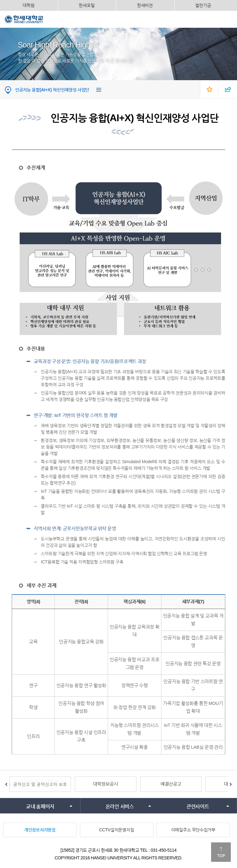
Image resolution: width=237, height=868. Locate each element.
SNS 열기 (228, 89)
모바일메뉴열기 (228, 19)
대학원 (28, 5)
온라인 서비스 (120, 806)
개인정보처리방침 (40, 830)
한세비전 (145, 5)
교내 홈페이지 (40, 806)
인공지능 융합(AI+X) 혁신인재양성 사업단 (52, 90)
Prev (6, 784)
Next (231, 784)
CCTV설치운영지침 (116, 830)
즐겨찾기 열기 (209, 89)
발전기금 (203, 5)
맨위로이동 (221, 852)
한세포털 (87, 5)
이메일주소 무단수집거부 (193, 830)
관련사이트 (198, 806)
